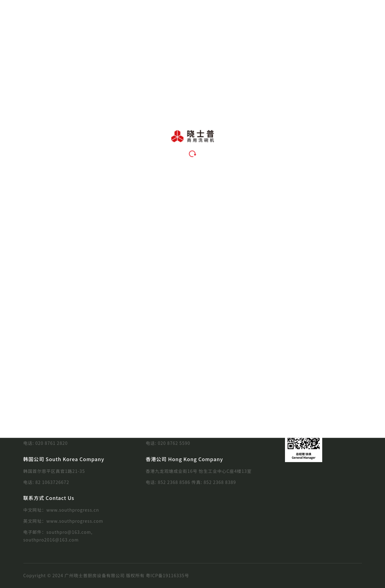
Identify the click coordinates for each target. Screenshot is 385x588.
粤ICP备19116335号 (168, 575)
